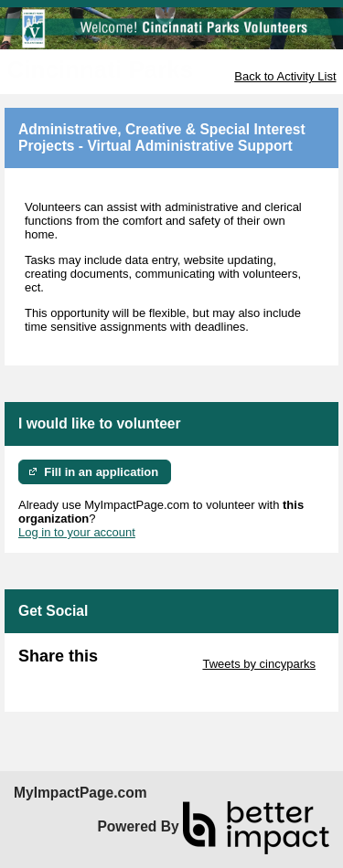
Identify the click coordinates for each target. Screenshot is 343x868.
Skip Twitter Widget (149, 664)
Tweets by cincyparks (259, 664)
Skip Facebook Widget (78, 677)
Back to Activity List (285, 76)
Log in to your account (77, 532)
